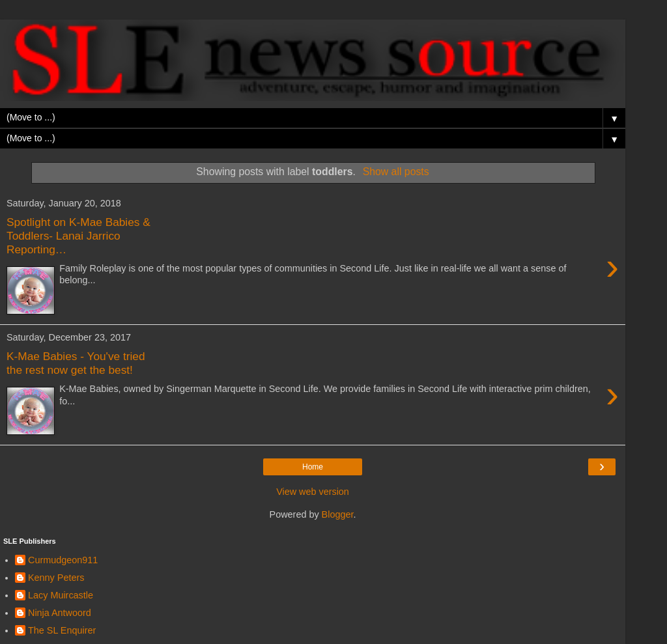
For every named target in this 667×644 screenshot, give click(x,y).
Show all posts (396, 172)
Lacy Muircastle (61, 595)
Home (313, 467)
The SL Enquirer (62, 630)
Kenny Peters (56, 578)
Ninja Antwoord (60, 613)
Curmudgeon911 (63, 560)
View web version (313, 492)
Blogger (338, 514)
